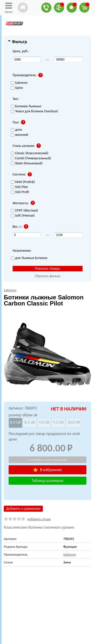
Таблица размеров (48, 481)
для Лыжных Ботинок (29, 258)
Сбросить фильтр (48, 276)
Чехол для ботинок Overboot (34, 111)
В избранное (47, 470)
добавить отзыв (39, 519)
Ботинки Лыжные (26, 106)
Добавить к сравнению (23, 509)
